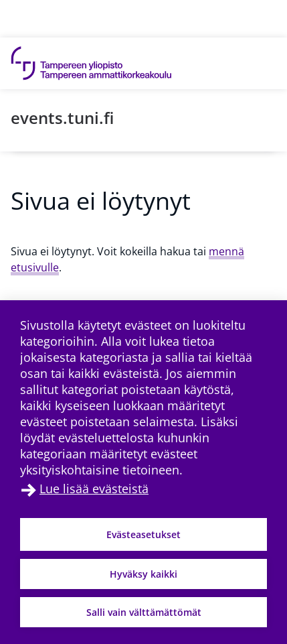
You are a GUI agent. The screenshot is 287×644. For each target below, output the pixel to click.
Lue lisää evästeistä (94, 489)
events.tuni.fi (62, 118)
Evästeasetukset (143, 534)
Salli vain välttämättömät (144, 612)
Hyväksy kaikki (143, 574)
